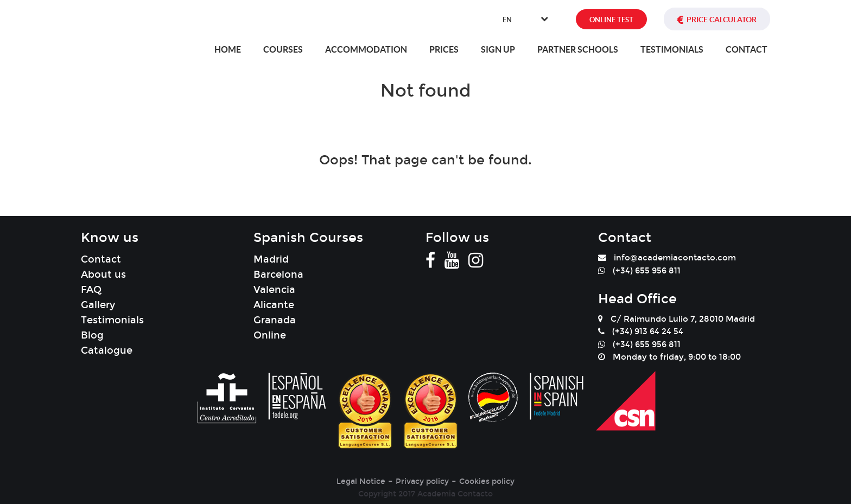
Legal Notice (361, 481)
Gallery (98, 305)
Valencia (274, 290)
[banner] (137, 22)
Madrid (271, 259)
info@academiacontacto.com (675, 258)
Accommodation (366, 49)
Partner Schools (578, 49)
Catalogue (107, 350)
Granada (275, 320)
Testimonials (672, 49)
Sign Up (498, 49)
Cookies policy (487, 481)
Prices (444, 49)
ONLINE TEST (611, 20)
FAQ (91, 290)
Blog (92, 335)
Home (228, 49)
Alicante (274, 305)
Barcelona (278, 275)
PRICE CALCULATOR (722, 20)
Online (270, 335)
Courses (283, 49)
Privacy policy (422, 481)
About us (103, 275)
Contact (747, 49)
